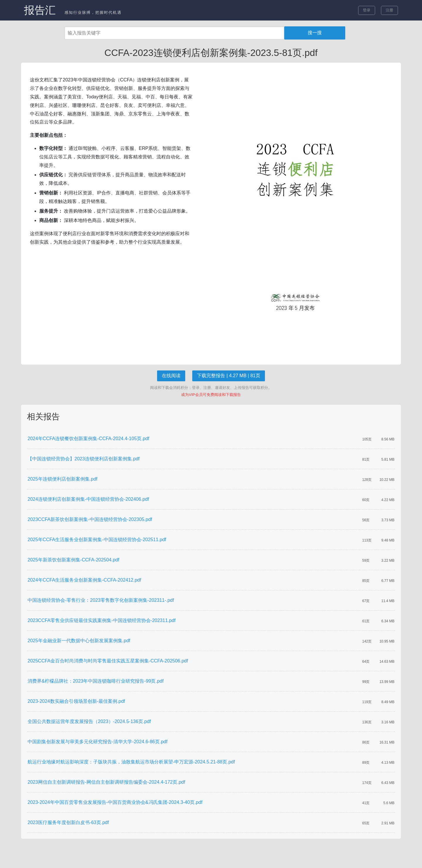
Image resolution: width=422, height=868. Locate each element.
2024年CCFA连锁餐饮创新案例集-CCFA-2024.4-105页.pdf (88, 439)
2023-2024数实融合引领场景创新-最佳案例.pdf (76, 701)
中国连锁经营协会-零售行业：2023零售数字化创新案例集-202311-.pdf (101, 600)
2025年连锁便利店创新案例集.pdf (62, 479)
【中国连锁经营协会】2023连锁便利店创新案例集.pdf (84, 459)
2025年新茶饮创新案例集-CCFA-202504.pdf (73, 560)
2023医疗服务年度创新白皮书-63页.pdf (68, 822)
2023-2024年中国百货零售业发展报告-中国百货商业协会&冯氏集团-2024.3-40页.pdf (115, 802)
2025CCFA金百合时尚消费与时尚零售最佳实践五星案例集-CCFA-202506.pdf (108, 661)
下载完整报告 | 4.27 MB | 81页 (228, 376)
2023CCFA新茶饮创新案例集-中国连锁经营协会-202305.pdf (90, 519)
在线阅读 (171, 376)
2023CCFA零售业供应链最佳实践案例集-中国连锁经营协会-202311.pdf (102, 620)
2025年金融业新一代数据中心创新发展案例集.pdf (79, 641)
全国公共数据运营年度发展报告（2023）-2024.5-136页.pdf (89, 721)
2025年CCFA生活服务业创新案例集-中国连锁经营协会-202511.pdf (97, 540)
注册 (389, 10)
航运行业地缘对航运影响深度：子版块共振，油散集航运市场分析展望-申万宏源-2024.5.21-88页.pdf (131, 762)
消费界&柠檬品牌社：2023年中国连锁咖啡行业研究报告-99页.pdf (96, 681)
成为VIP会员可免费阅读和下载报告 (211, 395)
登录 (367, 10)
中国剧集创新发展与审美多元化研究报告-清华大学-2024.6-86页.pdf (97, 742)
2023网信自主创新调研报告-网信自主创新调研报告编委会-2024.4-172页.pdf (106, 782)
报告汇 (40, 10)
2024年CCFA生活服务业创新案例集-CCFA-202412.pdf (84, 580)
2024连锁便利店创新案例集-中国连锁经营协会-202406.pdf (88, 499)
